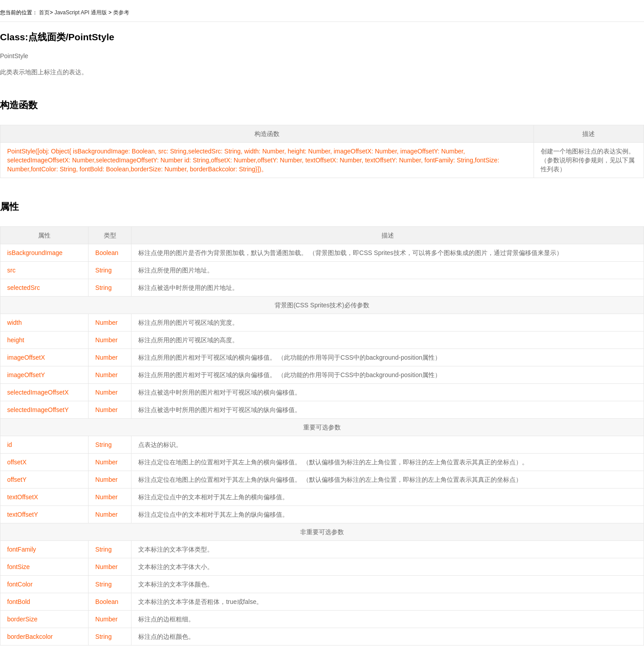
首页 (44, 13)
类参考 (121, 13)
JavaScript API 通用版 (81, 13)
